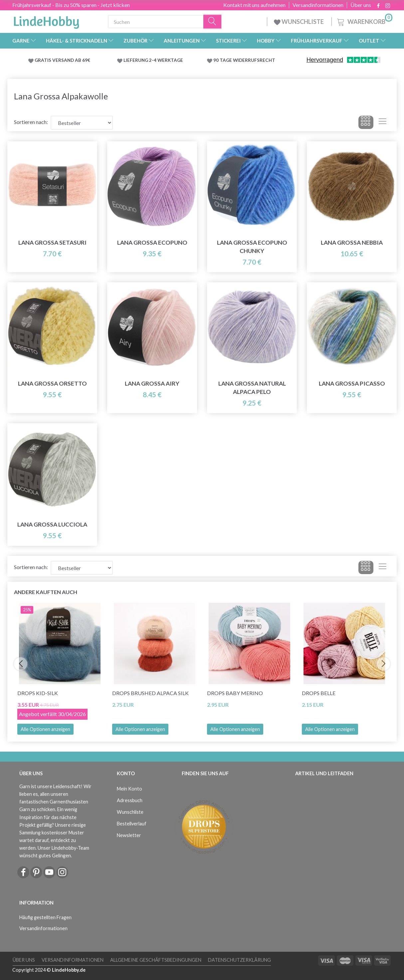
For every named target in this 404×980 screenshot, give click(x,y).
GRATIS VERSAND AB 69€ (62, 60)
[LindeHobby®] (46, 20)
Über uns (361, 5)
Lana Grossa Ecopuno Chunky (252, 247)
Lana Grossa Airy (152, 383)
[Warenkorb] (364, 21)
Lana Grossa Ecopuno (152, 243)
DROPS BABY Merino (235, 693)
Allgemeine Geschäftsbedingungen (156, 960)
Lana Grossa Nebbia (352, 243)
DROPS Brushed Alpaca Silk (150, 693)
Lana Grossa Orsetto (52, 383)
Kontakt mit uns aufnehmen (254, 5)
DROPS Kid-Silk (38, 693)
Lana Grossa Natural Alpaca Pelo (252, 388)
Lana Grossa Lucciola (52, 524)
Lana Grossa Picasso (352, 383)
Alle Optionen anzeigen (45, 729)
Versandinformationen (318, 5)
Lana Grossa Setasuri (52, 243)
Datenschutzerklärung (239, 960)
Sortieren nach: (31, 122)
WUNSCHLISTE (299, 22)
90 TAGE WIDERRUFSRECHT (244, 60)
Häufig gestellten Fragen (45, 917)
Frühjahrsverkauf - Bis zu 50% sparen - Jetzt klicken (71, 5)
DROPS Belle (319, 693)
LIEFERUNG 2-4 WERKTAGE (153, 60)
